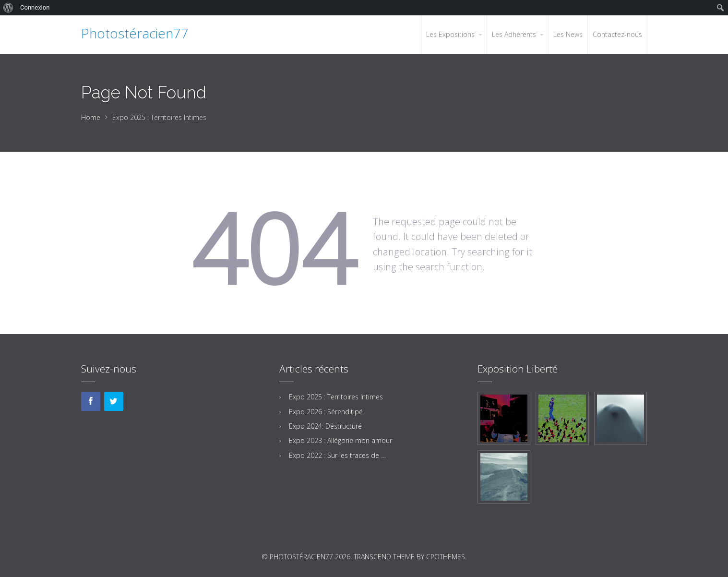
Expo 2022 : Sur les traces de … (337, 455)
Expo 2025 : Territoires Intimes (336, 397)
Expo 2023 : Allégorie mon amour (340, 440)
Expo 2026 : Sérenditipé (326, 412)
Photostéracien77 (135, 33)
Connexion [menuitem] (35, 7)
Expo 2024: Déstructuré (325, 426)
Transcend (372, 557)
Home (91, 117)
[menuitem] (8, 8)
